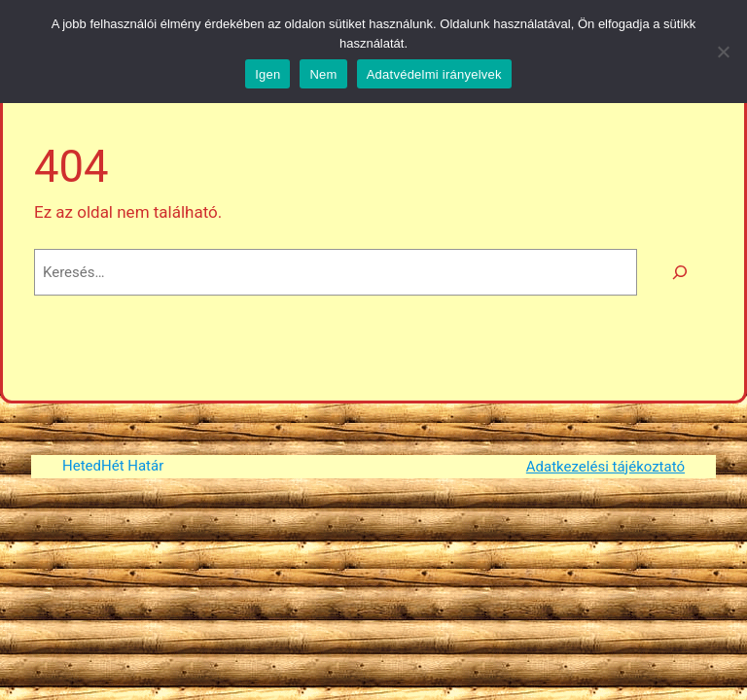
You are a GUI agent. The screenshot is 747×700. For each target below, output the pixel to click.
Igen (267, 74)
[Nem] (723, 52)
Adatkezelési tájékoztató (605, 467)
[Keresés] (680, 272)
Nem (323, 74)
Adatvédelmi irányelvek (434, 74)
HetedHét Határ (113, 466)
